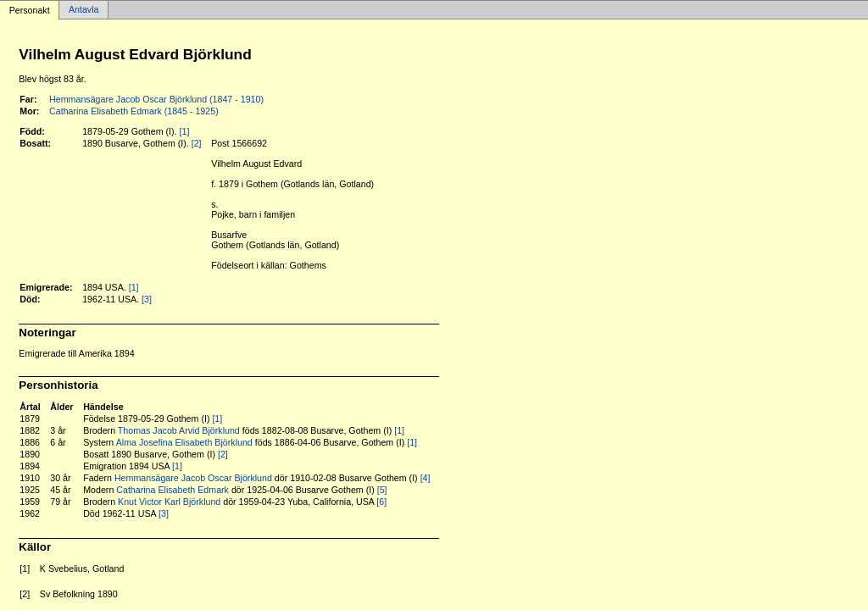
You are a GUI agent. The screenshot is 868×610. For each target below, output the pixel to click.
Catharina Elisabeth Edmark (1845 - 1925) (134, 111)
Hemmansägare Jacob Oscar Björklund (193, 478)
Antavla (84, 10)
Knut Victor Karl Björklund (169, 502)
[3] (147, 299)
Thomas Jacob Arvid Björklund (179, 430)
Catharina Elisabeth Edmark (172, 490)
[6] (381, 502)
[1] (185, 131)
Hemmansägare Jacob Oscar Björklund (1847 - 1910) (156, 99)
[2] (197, 143)
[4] (426, 478)
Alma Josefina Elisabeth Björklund (184, 442)
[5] (382, 490)
